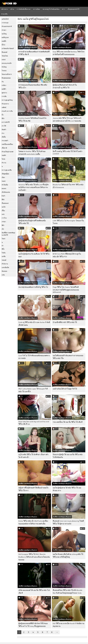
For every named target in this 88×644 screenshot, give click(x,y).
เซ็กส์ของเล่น (6, 192)
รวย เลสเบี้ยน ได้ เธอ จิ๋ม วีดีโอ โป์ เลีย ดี (68, 422)
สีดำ (3, 225)
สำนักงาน (5, 264)
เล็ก (3, 229)
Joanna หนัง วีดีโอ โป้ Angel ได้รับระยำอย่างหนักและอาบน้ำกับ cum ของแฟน (67, 120)
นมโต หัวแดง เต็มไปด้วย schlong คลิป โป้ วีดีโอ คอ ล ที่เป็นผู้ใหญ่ (68, 556)
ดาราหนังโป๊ (6, 122)
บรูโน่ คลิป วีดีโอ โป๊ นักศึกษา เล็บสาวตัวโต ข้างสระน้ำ (33, 456)
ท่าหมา (4, 30)
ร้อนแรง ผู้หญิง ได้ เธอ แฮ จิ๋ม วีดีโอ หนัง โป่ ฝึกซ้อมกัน (68, 456)
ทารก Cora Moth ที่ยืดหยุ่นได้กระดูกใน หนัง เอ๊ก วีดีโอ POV (67, 255)
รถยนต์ (4, 260)
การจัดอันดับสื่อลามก (24, 9)
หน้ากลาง (4, 9)
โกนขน (4, 71)
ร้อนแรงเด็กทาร (7, 74)
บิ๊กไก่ (3, 45)
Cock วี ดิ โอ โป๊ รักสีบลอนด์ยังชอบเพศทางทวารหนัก (34, 357)
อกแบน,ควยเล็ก (7, 63)
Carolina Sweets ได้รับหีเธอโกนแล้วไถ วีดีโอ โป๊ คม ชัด (32, 120)
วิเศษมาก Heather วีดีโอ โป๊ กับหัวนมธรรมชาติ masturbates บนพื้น (32, 153)
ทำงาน (4, 163)
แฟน (3, 275)
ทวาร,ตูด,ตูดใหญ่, (7, 100)
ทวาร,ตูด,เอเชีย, (7, 170)
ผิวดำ (3, 196)
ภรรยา (4, 222)
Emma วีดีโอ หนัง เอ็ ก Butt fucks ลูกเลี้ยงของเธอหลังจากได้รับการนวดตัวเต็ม (33, 522)
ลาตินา (4, 85)
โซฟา (4, 239)
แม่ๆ (3, 214)
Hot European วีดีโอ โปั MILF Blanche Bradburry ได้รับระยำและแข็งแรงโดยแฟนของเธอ (34, 557)
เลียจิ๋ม (4, 137)
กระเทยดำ (5, 141)
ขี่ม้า (3, 119)
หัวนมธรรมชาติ (7, 26)
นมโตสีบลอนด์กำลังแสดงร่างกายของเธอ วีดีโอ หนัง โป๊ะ (68, 357)
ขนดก (4, 181)
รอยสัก (4, 155)
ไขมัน (4, 253)
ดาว (64, 9)
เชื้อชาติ (4, 148)
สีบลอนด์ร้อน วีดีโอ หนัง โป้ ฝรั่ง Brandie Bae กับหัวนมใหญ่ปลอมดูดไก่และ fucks (68, 592)
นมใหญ (4, 34)
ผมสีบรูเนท (5, 37)
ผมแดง (4, 189)
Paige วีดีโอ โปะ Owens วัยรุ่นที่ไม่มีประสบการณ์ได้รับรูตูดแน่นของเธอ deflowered (66, 290)
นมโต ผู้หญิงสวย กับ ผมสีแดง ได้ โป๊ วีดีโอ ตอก (34, 255)
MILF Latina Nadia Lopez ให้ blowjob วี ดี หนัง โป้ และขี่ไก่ (33, 390)
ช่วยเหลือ (4, 14)
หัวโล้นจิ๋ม (5, 185)
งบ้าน (12, 9)
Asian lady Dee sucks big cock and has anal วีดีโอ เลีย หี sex (34, 423)
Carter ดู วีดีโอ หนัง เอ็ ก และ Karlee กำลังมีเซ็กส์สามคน (34, 324)
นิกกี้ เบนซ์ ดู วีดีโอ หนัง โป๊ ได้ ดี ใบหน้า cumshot (68, 153)
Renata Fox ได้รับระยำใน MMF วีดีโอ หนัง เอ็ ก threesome (68, 186)
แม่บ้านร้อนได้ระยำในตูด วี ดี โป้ (65, 389)
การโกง (4, 218)
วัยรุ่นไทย (5, 56)
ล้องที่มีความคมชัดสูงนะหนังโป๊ (8, 234)
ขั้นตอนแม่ (5, 203)
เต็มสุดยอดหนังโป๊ (73, 9)
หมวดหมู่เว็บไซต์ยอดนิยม (51, 9)
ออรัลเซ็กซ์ (5, 19)
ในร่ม (3, 159)
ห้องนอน (4, 271)
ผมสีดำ (4, 89)
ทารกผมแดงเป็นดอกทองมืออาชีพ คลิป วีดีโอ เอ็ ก (33, 86)
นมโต (4, 207)
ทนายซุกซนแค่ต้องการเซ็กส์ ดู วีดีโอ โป (33, 287)
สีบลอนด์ (4, 52)
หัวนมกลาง (5, 104)
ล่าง (3, 133)
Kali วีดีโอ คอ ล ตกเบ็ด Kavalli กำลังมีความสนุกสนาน (69, 625)
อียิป (3, 200)
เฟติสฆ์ (4, 107)
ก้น (3, 82)
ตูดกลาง (4, 93)
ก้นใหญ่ (4, 67)
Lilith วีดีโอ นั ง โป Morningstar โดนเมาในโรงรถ (68, 222)
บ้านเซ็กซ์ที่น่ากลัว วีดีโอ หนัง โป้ (65, 322)
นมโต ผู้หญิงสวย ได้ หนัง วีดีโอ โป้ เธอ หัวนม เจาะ (67, 489)
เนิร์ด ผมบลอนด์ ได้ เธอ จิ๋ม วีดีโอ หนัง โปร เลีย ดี (34, 592)
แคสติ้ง (4, 41)
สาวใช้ (4, 126)
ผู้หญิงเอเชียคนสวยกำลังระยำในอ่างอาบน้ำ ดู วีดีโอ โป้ (65, 86)
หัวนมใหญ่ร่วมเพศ (8, 152)
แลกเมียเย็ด (5, 268)
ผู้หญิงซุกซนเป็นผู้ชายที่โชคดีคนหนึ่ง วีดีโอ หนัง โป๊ (32, 222)
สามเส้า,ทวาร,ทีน (7, 111)
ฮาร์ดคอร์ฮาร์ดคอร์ (8, 49)
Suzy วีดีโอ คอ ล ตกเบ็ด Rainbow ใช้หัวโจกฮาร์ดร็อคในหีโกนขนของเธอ (69, 53)
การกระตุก (5, 23)
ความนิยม (37, 9)
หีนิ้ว (3, 249)
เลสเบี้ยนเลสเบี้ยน (7, 144)
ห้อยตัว (4, 130)
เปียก (3, 177)
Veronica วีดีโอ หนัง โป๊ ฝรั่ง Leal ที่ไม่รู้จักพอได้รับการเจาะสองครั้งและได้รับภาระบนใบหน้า (34, 187)
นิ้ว (3, 115)
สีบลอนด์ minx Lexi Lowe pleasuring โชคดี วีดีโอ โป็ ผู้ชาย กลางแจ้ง (68, 522)
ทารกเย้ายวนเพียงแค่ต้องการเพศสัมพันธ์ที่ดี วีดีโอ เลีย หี (34, 53)
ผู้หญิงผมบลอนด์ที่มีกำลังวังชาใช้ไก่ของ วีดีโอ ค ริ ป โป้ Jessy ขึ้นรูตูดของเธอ (33, 625)
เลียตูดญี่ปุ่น (5, 174)
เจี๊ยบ (3, 211)
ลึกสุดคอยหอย (6, 78)
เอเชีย (4, 256)
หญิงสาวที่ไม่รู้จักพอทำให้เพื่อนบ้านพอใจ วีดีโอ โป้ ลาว (33, 489)
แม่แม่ (4, 60)
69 (2, 246)
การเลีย (4, 96)
